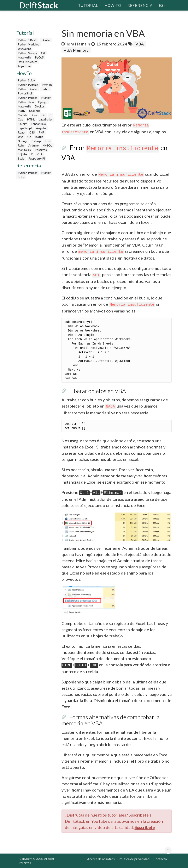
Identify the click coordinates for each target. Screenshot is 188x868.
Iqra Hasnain (78, 44)
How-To (113, 5)
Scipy (21, 177)
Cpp (20, 119)
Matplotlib (24, 57)
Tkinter (46, 40)
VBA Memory (76, 50)
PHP (42, 132)
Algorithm (24, 66)
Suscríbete (145, 827)
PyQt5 (39, 57)
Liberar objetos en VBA (98, 391)
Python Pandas (28, 98)
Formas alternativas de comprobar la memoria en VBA (111, 720)
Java (21, 137)
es (162, 5)
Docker (40, 106)
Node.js (23, 141)
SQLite (22, 154)
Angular (41, 128)
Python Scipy (26, 80)
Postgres (41, 150)
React (22, 132)
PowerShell (25, 93)
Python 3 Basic (27, 40)
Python (47, 85)
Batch (45, 89)
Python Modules (28, 44)
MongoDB (24, 150)
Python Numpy (27, 53)
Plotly (22, 111)
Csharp (36, 141)
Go (29, 137)
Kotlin (39, 137)
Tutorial (88, 5)
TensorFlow (38, 124)
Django (43, 102)
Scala (21, 158)
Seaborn (35, 111)
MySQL (47, 145)
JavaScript (24, 49)
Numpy (46, 98)
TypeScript (25, 128)
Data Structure (28, 62)
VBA (40, 154)
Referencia (140, 5)
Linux (34, 115)
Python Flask (26, 102)
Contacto (160, 859)
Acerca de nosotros (101, 859)
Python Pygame (28, 85)
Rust (48, 141)
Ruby (21, 145)
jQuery (22, 124)
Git (43, 53)
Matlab (22, 115)
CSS (32, 132)
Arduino (34, 145)
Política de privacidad (134, 859)
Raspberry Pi (37, 158)
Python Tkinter (28, 89)
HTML (31, 119)
